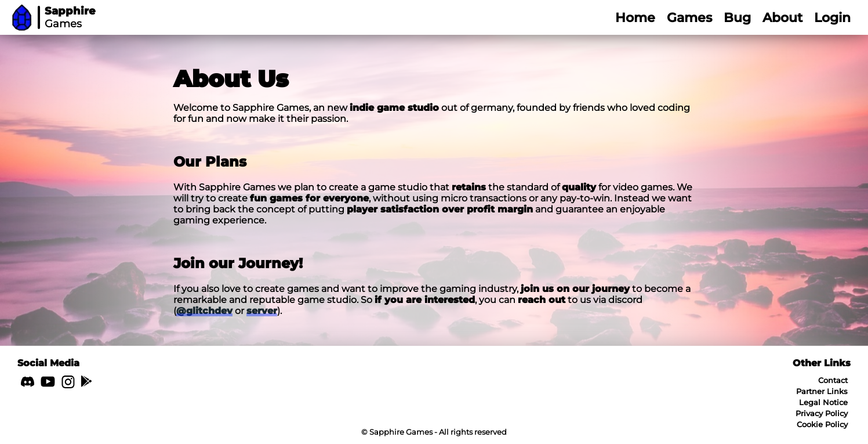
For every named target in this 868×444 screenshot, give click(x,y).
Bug (737, 18)
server (262, 311)
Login (832, 18)
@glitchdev (204, 311)
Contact (833, 380)
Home (635, 18)
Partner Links (822, 391)
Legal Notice (823, 402)
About (782, 18)
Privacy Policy (822, 413)
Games (689, 18)
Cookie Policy (822, 424)
